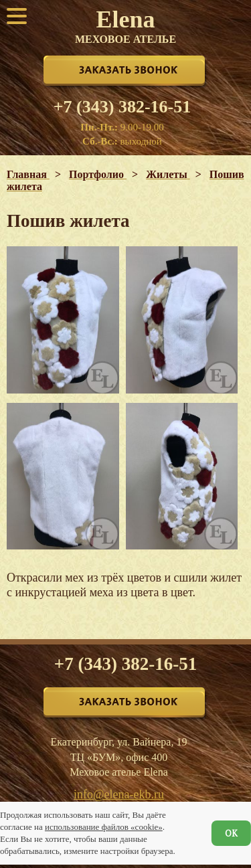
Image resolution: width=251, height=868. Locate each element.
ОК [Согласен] (231, 833)
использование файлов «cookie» (104, 827)
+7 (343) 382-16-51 (122, 107)
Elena (125, 25)
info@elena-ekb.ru (119, 794)
